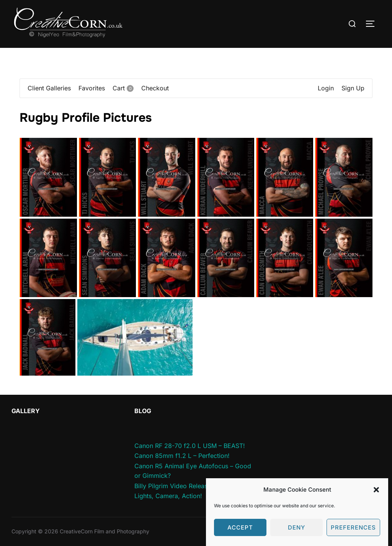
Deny (296, 535)
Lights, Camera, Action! (168, 496)
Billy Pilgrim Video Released (175, 486)
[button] (376, 497)
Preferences (353, 535)
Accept (240, 535)
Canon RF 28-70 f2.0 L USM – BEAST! (190, 446)
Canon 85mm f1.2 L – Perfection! (182, 456)
